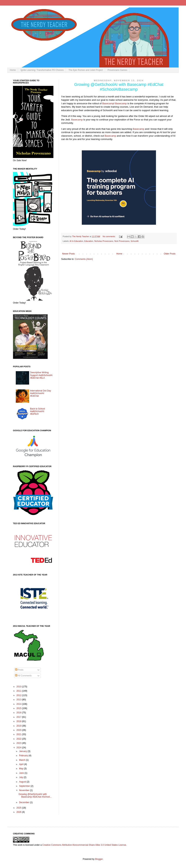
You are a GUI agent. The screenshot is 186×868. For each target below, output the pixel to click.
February (24, 756)
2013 (19, 700)
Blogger (99, 859)
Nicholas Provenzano (104, 241)
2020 (19, 730)
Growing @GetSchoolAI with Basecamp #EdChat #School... (35, 796)
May (22, 769)
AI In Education (76, 241)
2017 (19, 717)
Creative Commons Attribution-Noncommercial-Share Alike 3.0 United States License (84, 845)
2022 (19, 739)
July (21, 777)
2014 (19, 704)
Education (89, 241)
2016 (19, 713)
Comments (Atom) (84, 259)
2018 (19, 721)
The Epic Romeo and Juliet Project (86, 70)
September (25, 786)
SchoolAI (135, 241)
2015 (19, 708)
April (22, 764)
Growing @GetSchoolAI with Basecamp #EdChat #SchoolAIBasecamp (119, 87)
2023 (19, 743)
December (25, 802)
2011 (19, 691)
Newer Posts (68, 254)
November (25, 790)
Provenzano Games (117, 70)
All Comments (23, 676)
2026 (19, 812)
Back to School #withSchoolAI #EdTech (37, 411)
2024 (19, 748)
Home (13, 70)
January (23, 751)
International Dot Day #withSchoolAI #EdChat (41, 393)
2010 (19, 687)
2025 (19, 808)
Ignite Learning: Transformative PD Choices (42, 70)
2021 (19, 734)
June (22, 773)
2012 (19, 695)
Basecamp (108, 103)
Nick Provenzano (122, 241)
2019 (19, 726)
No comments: (109, 236)
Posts (19, 670)
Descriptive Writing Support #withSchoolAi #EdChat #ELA (41, 375)
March (23, 760)
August (23, 782)
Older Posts (170, 254)
